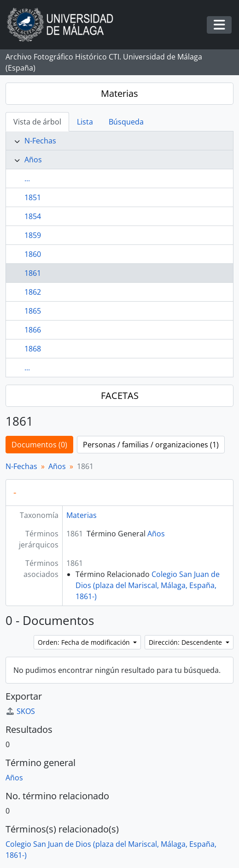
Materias (119, 93)
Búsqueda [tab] (126, 122)
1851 (33, 197)
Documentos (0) (39, 445)
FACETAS (120, 395)
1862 (33, 292)
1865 (33, 311)
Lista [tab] (85, 122)
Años (33, 160)
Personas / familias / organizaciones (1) (151, 445)
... (27, 178)
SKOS (20, 711)
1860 (33, 254)
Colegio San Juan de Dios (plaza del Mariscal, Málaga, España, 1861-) (148, 585)
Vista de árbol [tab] (37, 122)
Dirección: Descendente (186, 642)
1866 (33, 330)
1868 (33, 349)
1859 (33, 235)
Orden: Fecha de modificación (85, 642)
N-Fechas (40, 141)
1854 (33, 216)
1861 (33, 273)
